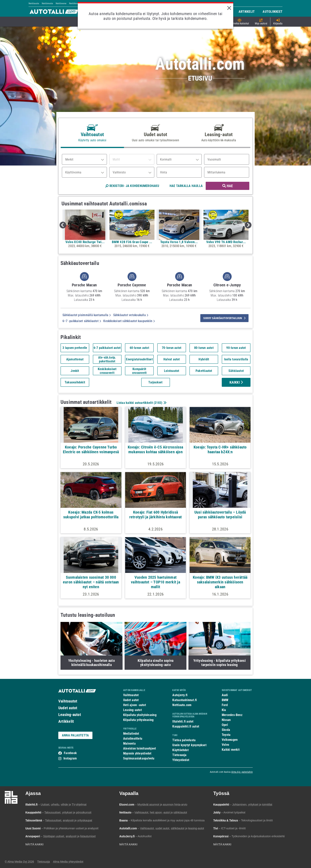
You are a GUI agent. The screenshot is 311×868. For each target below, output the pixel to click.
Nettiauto (34, 3)
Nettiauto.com (182, 705)
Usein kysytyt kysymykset (189, 745)
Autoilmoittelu (133, 739)
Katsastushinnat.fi (185, 700)
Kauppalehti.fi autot (186, 726)
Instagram (70, 758)
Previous (63, 225)
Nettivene (61, 3)
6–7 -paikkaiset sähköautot (82, 321)
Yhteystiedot (181, 760)
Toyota (226, 735)
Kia (224, 710)
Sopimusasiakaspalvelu (139, 758)
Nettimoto (47, 3)
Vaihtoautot (68, 701)
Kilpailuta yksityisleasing (140, 715)
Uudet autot (68, 708)
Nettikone (74, 3)
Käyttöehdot (180, 750)
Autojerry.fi (180, 695)
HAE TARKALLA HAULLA (186, 186)
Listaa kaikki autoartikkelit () (141, 403)
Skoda (226, 730)
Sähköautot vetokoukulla (131, 315)
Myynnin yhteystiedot (137, 753)
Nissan (226, 720)
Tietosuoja (179, 755)
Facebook (70, 753)
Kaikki (236, 382)
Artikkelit (66, 721)
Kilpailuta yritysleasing (138, 720)
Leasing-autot (70, 715)
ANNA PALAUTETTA (75, 735)
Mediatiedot (131, 734)
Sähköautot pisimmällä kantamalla (87, 315)
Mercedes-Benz (232, 715)
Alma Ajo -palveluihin (242, 772)
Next (248, 225)
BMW (225, 700)
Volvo (225, 745)
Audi (225, 695)
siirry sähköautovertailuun (224, 318)
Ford (225, 705)
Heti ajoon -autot (135, 705)
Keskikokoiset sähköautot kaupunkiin (129, 321)
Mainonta (129, 743)
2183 (158, 403)
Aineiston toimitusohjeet (140, 748)
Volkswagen (230, 740)
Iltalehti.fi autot (183, 721)
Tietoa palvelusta (184, 740)
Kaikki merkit (231, 750)
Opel (225, 725)
